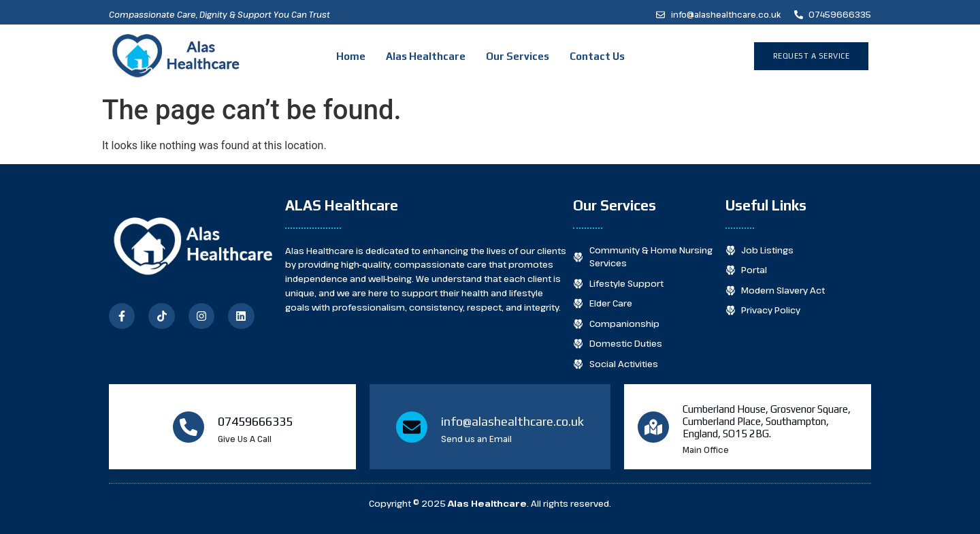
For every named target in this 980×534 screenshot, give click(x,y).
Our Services (518, 56)
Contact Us (597, 56)
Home (351, 56)
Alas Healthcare (426, 56)
